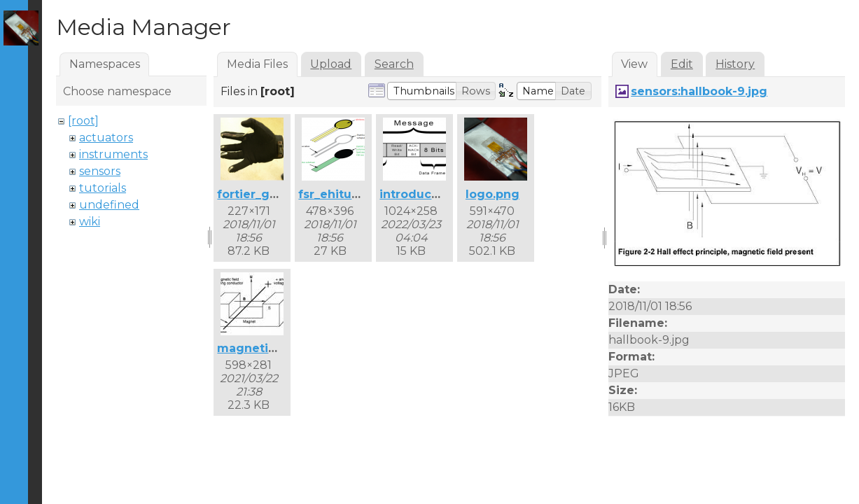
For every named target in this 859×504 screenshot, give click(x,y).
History (735, 64)
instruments (113, 154)
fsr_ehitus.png (341, 194)
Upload (331, 64)
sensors (100, 171)
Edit (682, 64)
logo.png (493, 194)
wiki (90, 222)
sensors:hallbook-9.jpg (699, 91)
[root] (83, 121)
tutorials (103, 188)
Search (394, 64)
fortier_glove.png (270, 194)
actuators (106, 138)
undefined (109, 205)
